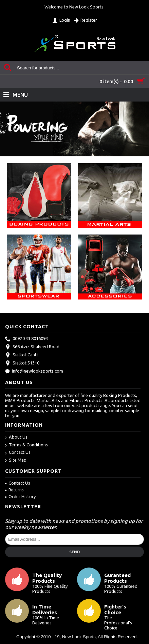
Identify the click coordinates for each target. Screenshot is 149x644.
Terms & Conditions (26, 445)
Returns (14, 490)
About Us (16, 437)
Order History (20, 496)
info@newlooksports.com (34, 372)
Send (74, 552)
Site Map (16, 460)
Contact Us (18, 453)
